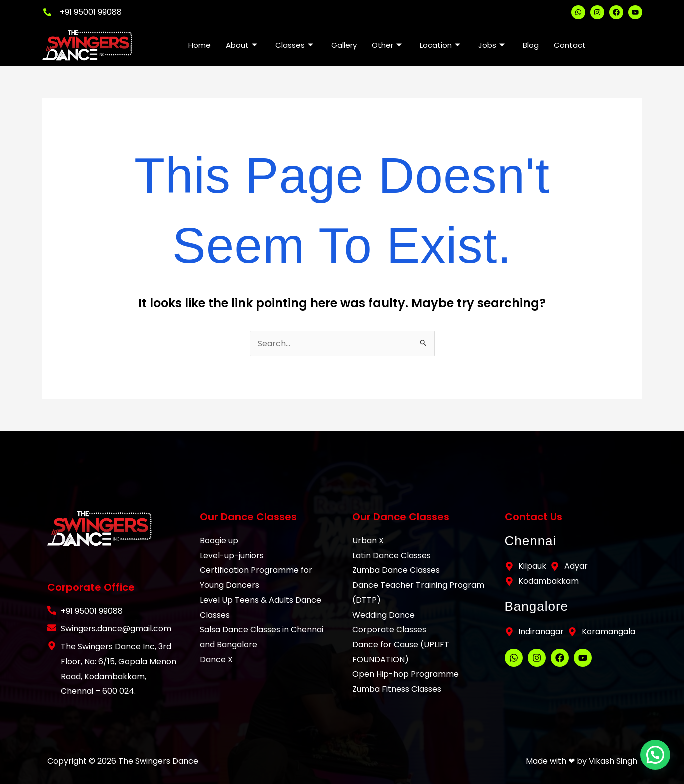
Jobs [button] (491, 45)
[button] (657, 759)
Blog (531, 45)
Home (200, 45)
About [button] (242, 45)
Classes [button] (294, 45)
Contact (570, 45)
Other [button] (387, 45)
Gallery (344, 45)
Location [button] (440, 45)
